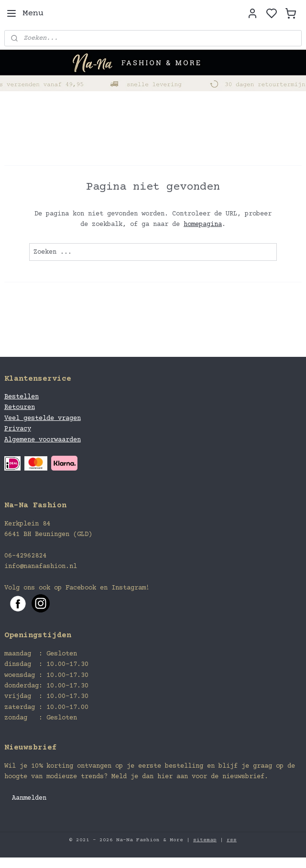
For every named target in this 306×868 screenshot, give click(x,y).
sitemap (205, 840)
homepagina (203, 225)
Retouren (20, 407)
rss (232, 840)
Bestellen (22, 397)
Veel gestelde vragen (43, 418)
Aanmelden (29, 798)
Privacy (18, 429)
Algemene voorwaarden (43, 440)
